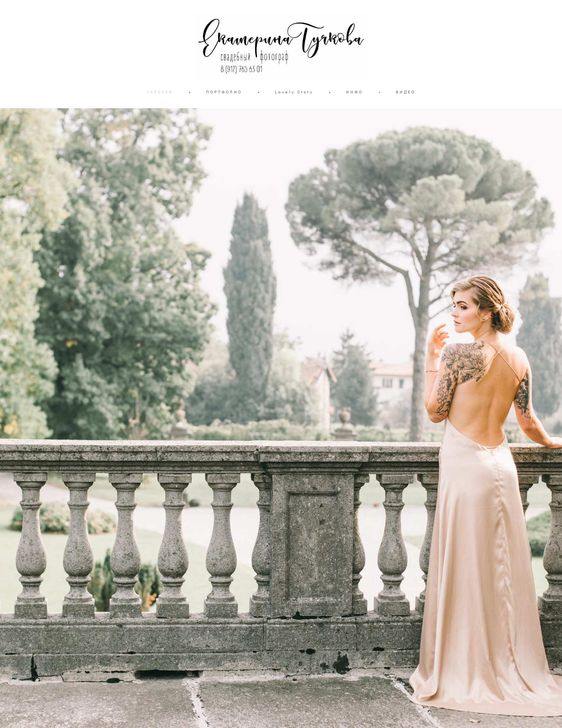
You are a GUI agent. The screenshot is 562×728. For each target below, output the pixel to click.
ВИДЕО (406, 92)
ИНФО (355, 92)
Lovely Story (294, 92)
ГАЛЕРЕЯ (160, 92)
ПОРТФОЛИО (224, 92)
